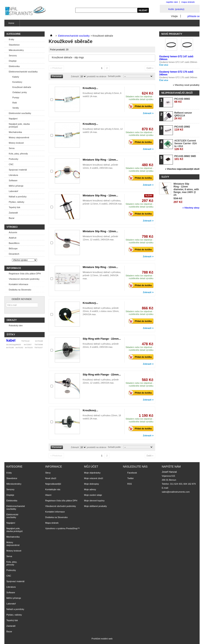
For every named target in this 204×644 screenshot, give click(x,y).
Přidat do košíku (141, 106)
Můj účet (91, 467)
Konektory (17, 82)
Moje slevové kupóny (94, 501)
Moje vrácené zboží (94, 478)
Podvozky (14, 159)
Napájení (13, 119)
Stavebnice (14, 45)
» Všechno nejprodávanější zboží (182, 169)
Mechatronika (15, 132)
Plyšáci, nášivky (17, 202)
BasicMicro (14, 243)
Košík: (176, 9)
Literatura (13, 175)
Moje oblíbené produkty (95, 506)
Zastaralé (13, 213)
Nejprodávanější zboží (177, 93)
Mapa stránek (52, 523)
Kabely (16, 77)
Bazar (12, 218)
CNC (11, 164)
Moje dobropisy (92, 484)
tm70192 (19, 347)
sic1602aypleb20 (14, 344)
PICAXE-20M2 (182, 128)
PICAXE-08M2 (182, 100)
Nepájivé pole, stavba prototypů (19, 125)
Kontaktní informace (19, 284)
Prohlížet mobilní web (102, 639)
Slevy (165, 177)
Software (13, 180)
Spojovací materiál (18, 170)
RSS (130, 484)
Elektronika (14, 66)
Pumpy (16, 97)
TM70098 (39, 344)
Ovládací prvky (20, 92)
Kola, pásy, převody (18, 154)
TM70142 (25, 341)
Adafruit (13, 238)
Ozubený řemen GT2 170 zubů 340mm (178, 77)
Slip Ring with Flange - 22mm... (102, 339)
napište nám (172, 2)
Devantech (14, 254)
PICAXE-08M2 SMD (185, 158)
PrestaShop (72, 528)
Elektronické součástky (20, 113)
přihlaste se (194, 16)
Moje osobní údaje (93, 495)
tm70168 (39, 341)
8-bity (11, 39)
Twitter (130, 478)
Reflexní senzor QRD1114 (183, 116)
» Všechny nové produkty (186, 85)
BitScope (13, 248)
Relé (15, 103)
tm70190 (10, 347)
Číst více (164, 65)
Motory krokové (16, 143)
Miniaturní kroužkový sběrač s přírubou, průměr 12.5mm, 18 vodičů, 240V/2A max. (102, 275)
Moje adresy (90, 489)
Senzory (13, 56)
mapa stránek (188, 2)
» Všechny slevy (191, 208)
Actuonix (13, 232)
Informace (14, 268)
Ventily (16, 108)
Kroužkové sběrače (22, 87)
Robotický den (16, 325)
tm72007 (28, 344)
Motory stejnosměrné (19, 137)
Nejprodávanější (53, 484)
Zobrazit (75, 76)
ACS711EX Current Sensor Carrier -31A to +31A (185, 145)
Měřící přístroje (16, 186)
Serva (12, 148)
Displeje (13, 61)
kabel (11, 340)
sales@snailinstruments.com (176, 492)
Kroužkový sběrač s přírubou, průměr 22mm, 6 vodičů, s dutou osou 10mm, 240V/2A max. (101, 311)
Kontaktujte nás (53, 489)
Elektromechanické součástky (23, 72)
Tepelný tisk (14, 207)
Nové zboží (51, 478)
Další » (150, 68)
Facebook (132, 473)
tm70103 (29, 347)
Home (11, 24)
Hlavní (48, 495)
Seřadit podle (114, 76)
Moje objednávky (92, 473)
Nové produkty (172, 34)
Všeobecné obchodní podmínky (24, 279)
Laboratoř (13, 191)
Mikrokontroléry (16, 50)
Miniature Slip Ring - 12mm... (100, 160)
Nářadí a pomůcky (18, 197)
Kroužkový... (90, 88)
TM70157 (38, 347)
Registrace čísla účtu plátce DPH (25, 274)
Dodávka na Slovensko (20, 290)
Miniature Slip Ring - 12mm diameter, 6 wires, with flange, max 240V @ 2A (186, 189)
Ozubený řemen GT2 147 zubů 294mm (178, 62)
